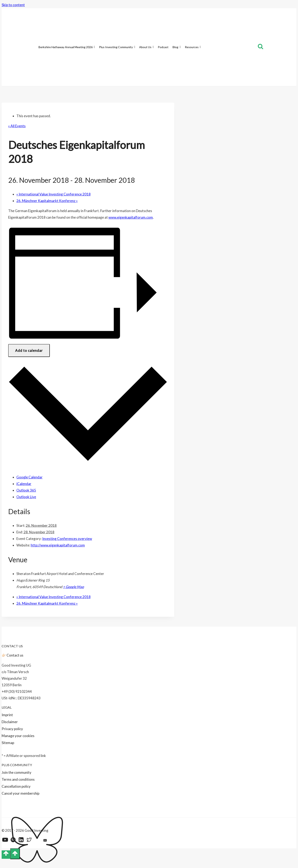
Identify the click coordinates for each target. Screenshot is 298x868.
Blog (177, 47)
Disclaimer (10, 722)
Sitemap (8, 743)
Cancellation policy (16, 786)
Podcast (163, 47)
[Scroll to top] (6, 854)
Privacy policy (12, 729)
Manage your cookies (18, 736)
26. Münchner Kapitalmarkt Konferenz (47, 201)
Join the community (16, 772)
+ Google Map (73, 587)
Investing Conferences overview (67, 539)
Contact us (15, 655)
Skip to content (13, 5)
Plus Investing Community (117, 47)
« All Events (17, 126)
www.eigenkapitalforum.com (131, 217)
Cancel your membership (20, 793)
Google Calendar (30, 477)
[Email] (45, 841)
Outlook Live (26, 497)
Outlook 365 (26, 490)
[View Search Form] (260, 47)
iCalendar (24, 484)
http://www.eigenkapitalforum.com (58, 545)
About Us (146, 47)
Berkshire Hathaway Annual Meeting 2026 (67, 47)
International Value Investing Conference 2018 (53, 194)
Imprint (7, 715)
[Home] (34, 47)
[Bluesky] (37, 841)
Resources (193, 47)
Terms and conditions (18, 779)
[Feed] (53, 841)
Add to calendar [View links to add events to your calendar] (29, 350)
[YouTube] (5, 841)
